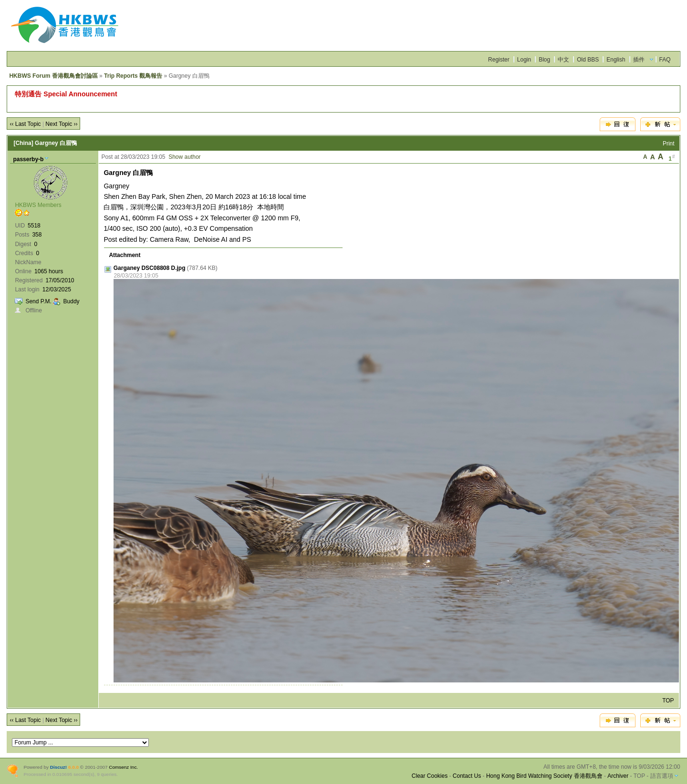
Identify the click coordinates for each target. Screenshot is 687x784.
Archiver (618, 776)
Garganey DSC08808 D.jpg (150, 268)
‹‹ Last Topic (25, 124)
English (616, 60)
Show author (184, 157)
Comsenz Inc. (123, 767)
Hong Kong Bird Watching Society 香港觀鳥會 (544, 776)
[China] (23, 143)
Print (669, 144)
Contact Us (467, 776)
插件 (639, 60)
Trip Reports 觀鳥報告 (133, 76)
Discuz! (58, 767)
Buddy (72, 301)
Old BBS (588, 60)
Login (524, 60)
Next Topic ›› (61, 124)
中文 (563, 60)
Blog (544, 60)
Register (499, 60)
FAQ (665, 60)
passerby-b (28, 159)
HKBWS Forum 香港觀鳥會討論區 (53, 76)
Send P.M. (38, 301)
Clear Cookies (430, 776)
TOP (668, 701)
